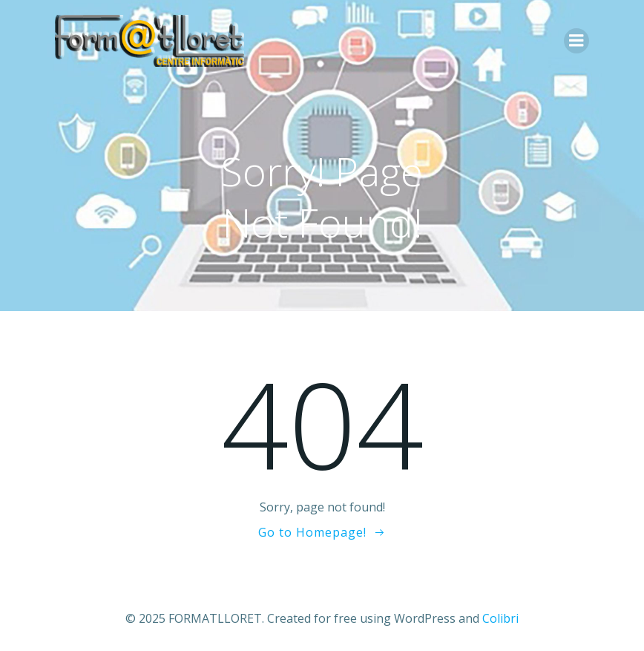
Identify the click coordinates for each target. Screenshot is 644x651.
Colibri (500, 618)
